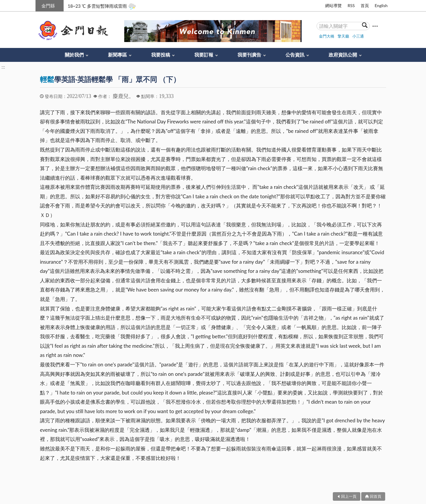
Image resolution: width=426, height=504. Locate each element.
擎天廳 (343, 36)
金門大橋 (327, 36)
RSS (351, 5)
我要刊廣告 (249, 55)
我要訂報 (204, 55)
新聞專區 (117, 55)
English (381, 5)
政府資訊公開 (343, 55)
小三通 (358, 36)
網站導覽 (333, 5)
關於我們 (74, 55)
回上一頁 (349, 496)
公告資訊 (295, 55)
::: (39, 5)
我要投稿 (161, 55)
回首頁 (376, 496)
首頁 (365, 5)
